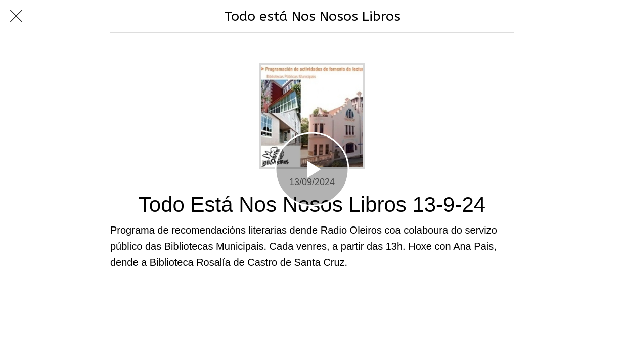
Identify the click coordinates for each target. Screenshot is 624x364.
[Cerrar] (16, 16)
